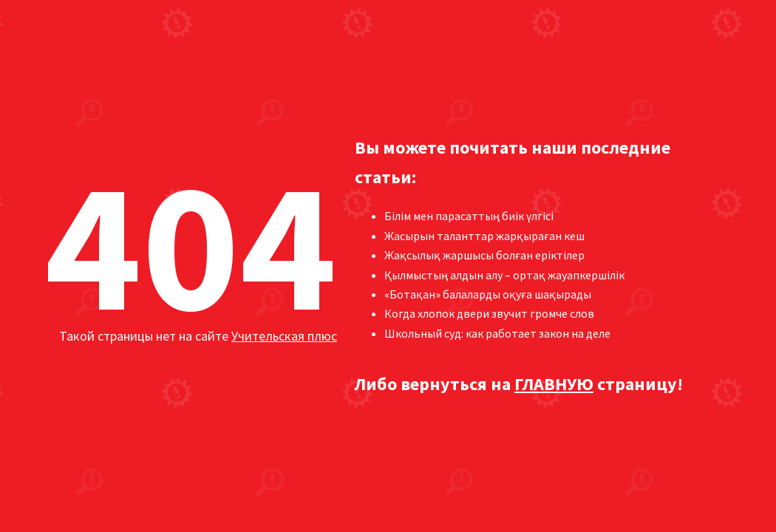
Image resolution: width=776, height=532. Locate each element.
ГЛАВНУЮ (554, 384)
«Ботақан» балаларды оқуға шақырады (488, 294)
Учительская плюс (284, 336)
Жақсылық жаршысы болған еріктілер (484, 255)
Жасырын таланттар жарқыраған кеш (484, 236)
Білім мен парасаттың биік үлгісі (469, 216)
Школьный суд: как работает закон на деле (497, 333)
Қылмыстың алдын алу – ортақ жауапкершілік (504, 275)
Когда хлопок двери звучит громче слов (489, 313)
